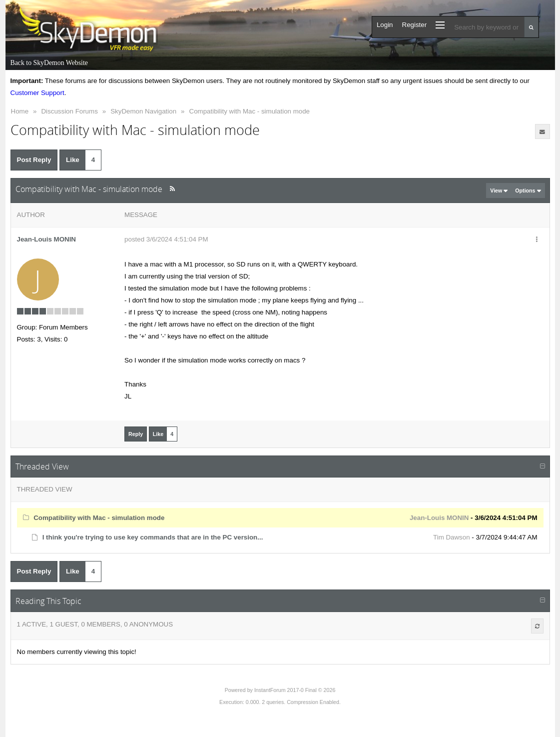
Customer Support (37, 93)
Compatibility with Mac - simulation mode (250, 111)
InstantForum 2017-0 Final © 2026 (295, 690)
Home (20, 111)
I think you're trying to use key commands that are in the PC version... (153, 537)
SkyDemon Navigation (143, 111)
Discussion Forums (69, 111)
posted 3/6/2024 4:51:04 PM (166, 239)
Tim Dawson (452, 537)
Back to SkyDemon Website (49, 63)
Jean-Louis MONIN (46, 239)
